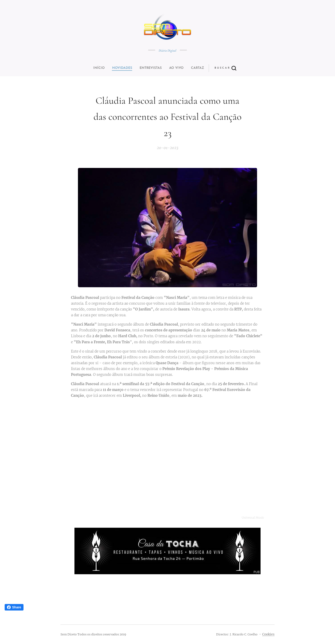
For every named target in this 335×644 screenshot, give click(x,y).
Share (14, 607)
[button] (185, 68)
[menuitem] (136, 68)
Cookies (268, 634)
